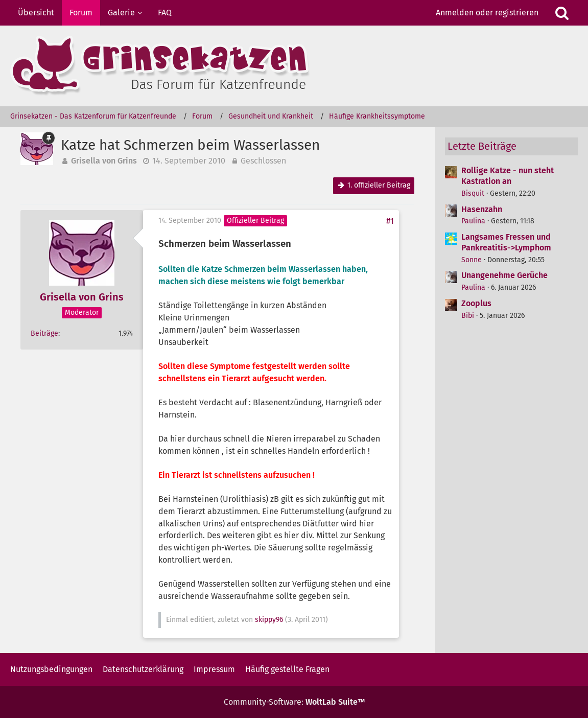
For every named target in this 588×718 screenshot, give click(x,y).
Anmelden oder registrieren (487, 13)
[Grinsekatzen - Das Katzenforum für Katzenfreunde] (294, 66)
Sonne (472, 260)
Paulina (473, 221)
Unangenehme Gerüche (504, 275)
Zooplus (476, 303)
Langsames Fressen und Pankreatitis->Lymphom (506, 242)
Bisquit (473, 193)
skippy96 (269, 620)
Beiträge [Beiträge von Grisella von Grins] (44, 333)
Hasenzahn (482, 209)
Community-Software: (294, 702)
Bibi (468, 316)
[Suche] (562, 13)
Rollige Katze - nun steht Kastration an (508, 176)
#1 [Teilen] (390, 221)
